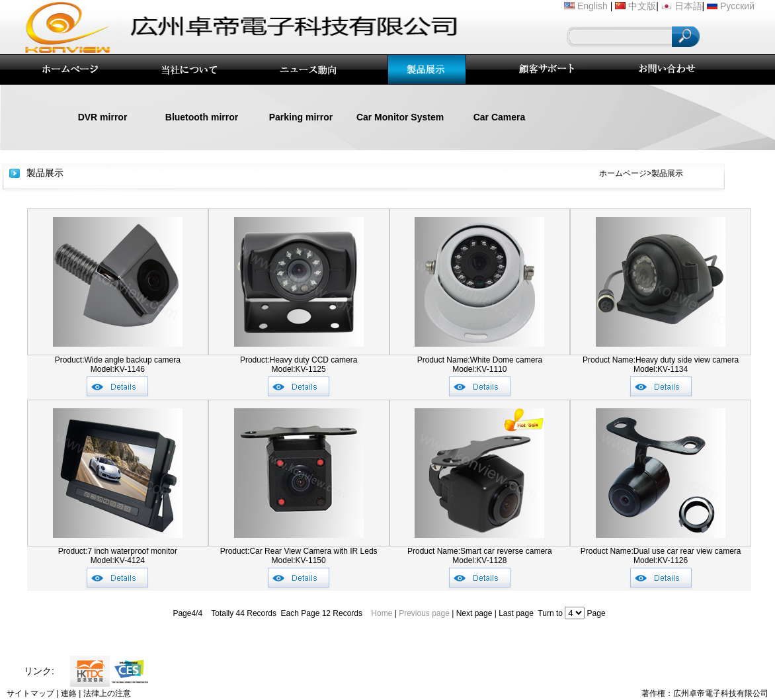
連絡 (69, 693)
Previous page (424, 613)
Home (382, 613)
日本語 (688, 6)
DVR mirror (103, 117)
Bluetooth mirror (202, 117)
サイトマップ (30, 693)
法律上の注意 (107, 693)
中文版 (642, 6)
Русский (737, 6)
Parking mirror (301, 117)
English (592, 6)
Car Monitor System (400, 117)
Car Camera (500, 117)
